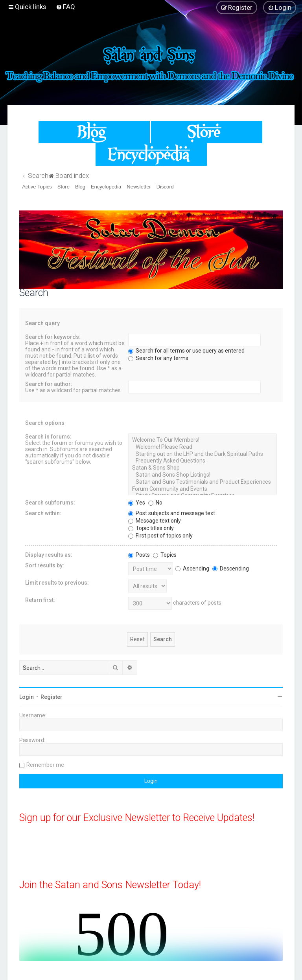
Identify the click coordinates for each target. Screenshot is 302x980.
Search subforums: (50, 503)
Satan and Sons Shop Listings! (202, 475)
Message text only (155, 521)
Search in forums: (48, 437)
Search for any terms (158, 358)
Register (52, 697)
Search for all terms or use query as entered (186, 351)
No (155, 503)
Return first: (40, 600)
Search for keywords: (53, 337)
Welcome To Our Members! (202, 440)
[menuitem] (65, 7)
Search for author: (49, 384)
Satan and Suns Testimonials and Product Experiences (202, 482)
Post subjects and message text (172, 513)
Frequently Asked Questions (202, 461)
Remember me (45, 765)
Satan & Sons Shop (202, 468)
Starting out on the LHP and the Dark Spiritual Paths (202, 454)
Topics (165, 555)
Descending (231, 569)
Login (27, 697)
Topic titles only (151, 528)
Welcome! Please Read (202, 447)
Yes (137, 503)
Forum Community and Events (202, 489)
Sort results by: (45, 565)
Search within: (43, 513)
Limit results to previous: (57, 583)
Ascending (192, 569)
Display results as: (49, 555)
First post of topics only (160, 536)
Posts (139, 555)
